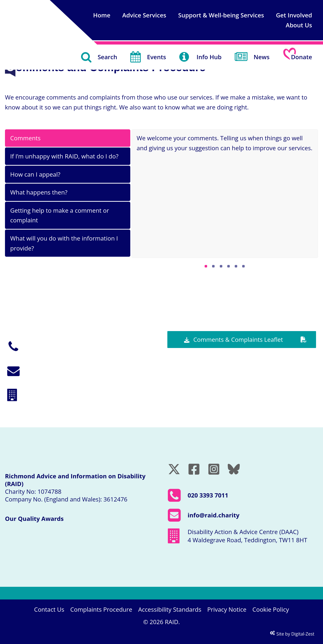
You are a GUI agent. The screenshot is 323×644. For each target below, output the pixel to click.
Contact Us (49, 609)
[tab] (68, 138)
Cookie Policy (271, 609)
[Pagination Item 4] (229, 266)
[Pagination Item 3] (221, 266)
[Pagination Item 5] (236, 266)
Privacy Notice (227, 609)
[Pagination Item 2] (213, 266)
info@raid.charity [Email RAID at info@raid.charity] (214, 515)
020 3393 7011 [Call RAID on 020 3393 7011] (208, 495)
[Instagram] (214, 469)
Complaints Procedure (101, 609)
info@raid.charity (54, 374)
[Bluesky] (234, 469)
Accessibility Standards (170, 609)
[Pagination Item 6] (243, 266)
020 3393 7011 (51, 350)
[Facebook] (194, 469)
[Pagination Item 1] (206, 266)
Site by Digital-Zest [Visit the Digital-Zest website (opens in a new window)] (292, 634)
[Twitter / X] (174, 469)
